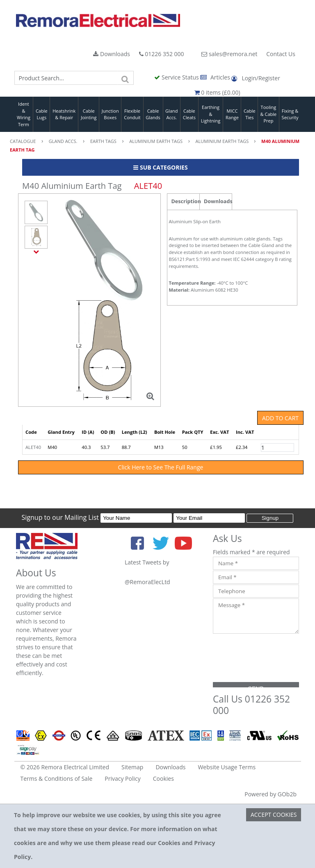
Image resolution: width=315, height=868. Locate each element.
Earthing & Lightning (211, 114)
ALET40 (33, 447)
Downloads (112, 54)
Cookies (163, 778)
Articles (216, 77)
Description (186, 201)
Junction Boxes (110, 114)
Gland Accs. (171, 114)
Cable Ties (250, 114)
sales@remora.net (229, 54)
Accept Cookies (274, 815)
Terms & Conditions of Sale (57, 778)
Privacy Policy (122, 778)
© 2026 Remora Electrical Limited (65, 767)
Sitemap (132, 767)
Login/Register (256, 78)
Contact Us (281, 54)
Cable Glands (153, 114)
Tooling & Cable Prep (269, 114)
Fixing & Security (290, 114)
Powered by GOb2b (270, 794)
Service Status (177, 77)
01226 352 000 (162, 54)
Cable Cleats (189, 114)
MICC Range (232, 114)
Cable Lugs (42, 114)
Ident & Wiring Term (24, 114)
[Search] (126, 78)
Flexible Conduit (132, 114)
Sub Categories (160, 167)
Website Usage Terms (227, 767)
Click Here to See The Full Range (161, 467)
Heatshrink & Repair (64, 114)
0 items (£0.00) (217, 92)
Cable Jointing (89, 114)
